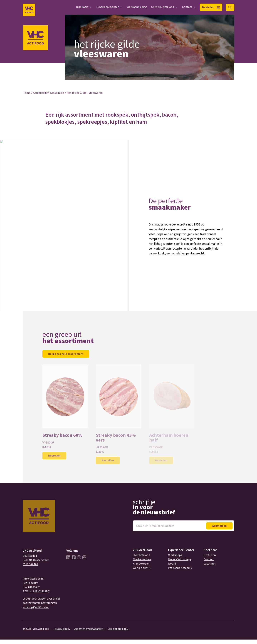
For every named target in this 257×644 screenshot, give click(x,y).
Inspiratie (84, 7)
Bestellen (208, 7)
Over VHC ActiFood (165, 7)
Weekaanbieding (137, 7)
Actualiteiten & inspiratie (49, 93)
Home (26, 93)
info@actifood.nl (33, 579)
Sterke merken (142, 559)
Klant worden (141, 564)
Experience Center (109, 7)
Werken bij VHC (142, 568)
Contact (189, 7)
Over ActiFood (141, 555)
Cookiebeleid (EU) (119, 629)
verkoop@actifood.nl (36, 607)
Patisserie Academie (180, 568)
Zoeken (230, 7)
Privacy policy (62, 629)
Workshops (175, 555)
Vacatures (210, 564)
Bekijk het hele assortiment (66, 354)
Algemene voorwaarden (89, 629)
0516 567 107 (30, 564)
